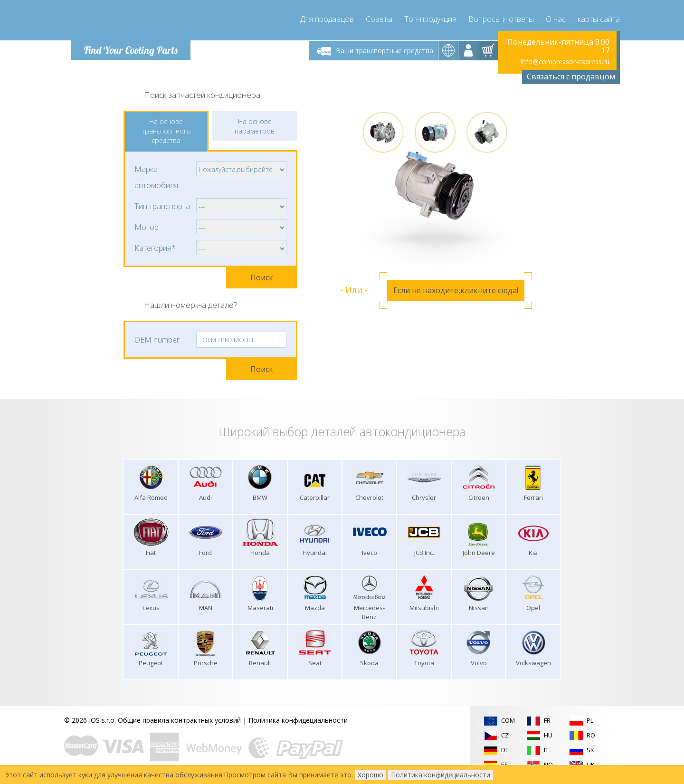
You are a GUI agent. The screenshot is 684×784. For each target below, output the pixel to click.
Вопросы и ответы (501, 19)
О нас (556, 19)
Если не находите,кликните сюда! (456, 290)
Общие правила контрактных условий (179, 720)
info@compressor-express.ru (565, 62)
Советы (379, 19)
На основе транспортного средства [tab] (166, 131)
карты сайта (599, 19)
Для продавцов (327, 19)
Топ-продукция (430, 19)
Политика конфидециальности (298, 720)
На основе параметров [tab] (255, 126)
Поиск (262, 277)
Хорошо (370, 775)
